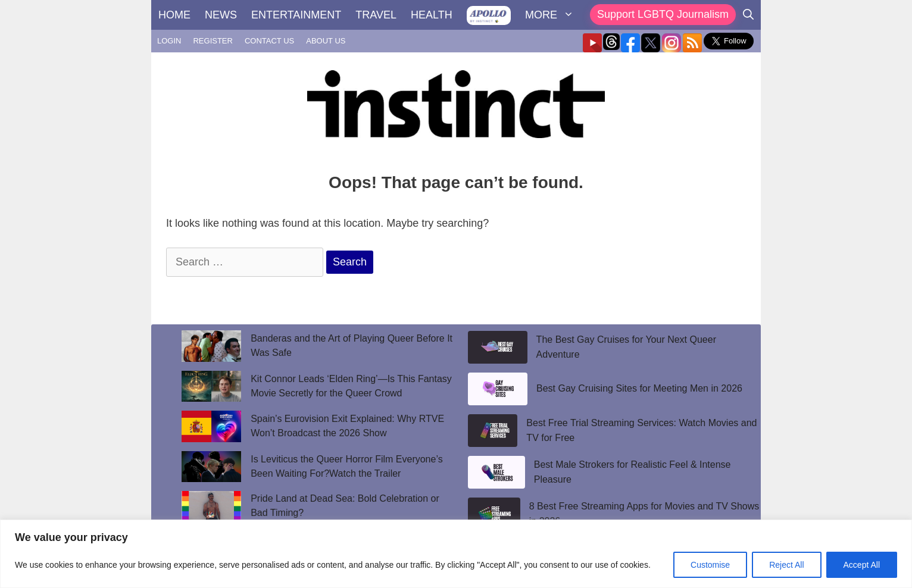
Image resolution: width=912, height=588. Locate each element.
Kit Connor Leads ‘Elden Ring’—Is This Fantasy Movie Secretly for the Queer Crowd (351, 386)
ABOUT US (326, 41)
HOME (174, 15)
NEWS (221, 15)
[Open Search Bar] (748, 15)
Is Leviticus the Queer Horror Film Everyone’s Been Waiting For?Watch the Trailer (346, 466)
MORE (553, 15)
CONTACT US (269, 41)
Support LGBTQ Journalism (663, 14)
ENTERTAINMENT (296, 15)
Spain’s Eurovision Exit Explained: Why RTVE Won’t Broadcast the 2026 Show (347, 426)
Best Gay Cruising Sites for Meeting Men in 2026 (639, 388)
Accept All (862, 565)
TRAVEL (376, 15)
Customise (710, 565)
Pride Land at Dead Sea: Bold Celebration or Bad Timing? (345, 506)
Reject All (786, 565)
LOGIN (169, 41)
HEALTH (432, 15)
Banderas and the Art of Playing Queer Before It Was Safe (352, 345)
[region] (456, 554)
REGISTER (213, 41)
